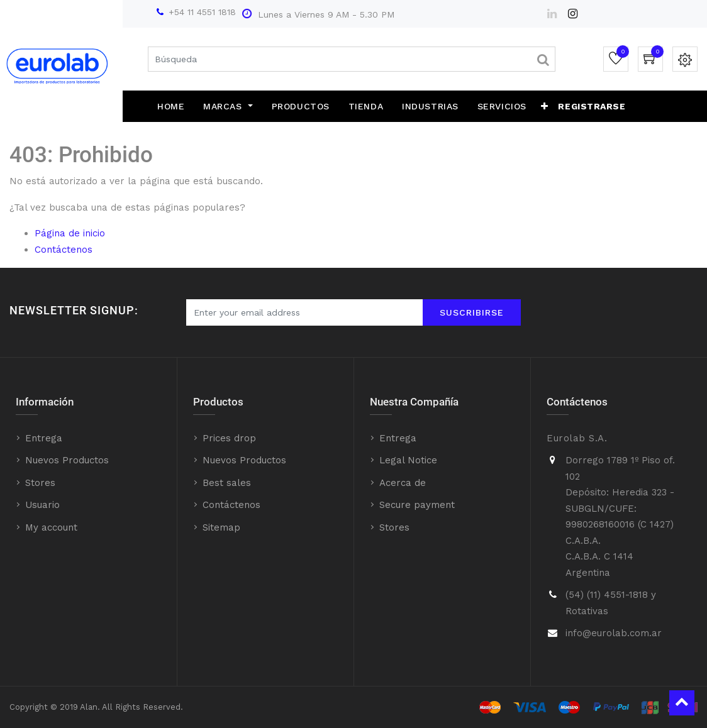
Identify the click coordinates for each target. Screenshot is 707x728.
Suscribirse (472, 312)
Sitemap (221, 527)
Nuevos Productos (67, 460)
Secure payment (417, 505)
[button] (545, 106)
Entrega (44, 438)
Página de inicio (70, 233)
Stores (40, 483)
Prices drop (229, 438)
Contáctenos (64, 250)
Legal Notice (408, 460)
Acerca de (403, 483)
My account (51, 527)
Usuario (42, 505)
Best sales (227, 483)
